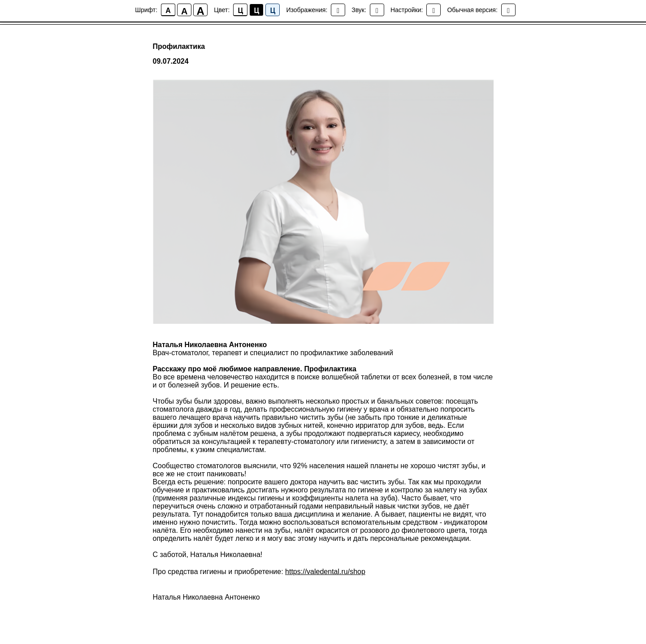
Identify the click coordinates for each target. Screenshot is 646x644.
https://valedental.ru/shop (325, 572)
